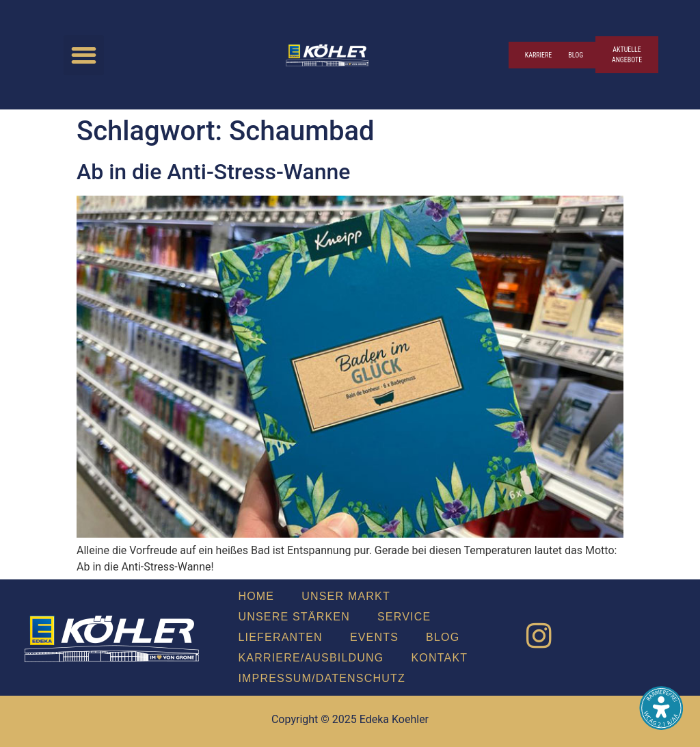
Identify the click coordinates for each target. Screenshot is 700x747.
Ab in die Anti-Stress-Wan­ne (213, 172)
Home (256, 596)
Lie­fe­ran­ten (280, 637)
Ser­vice (404, 617)
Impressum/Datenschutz (321, 678)
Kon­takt (440, 658)
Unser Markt (346, 596)
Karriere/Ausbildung (311, 658)
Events (374, 637)
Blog (443, 637)
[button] (84, 55)
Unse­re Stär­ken (294, 617)
